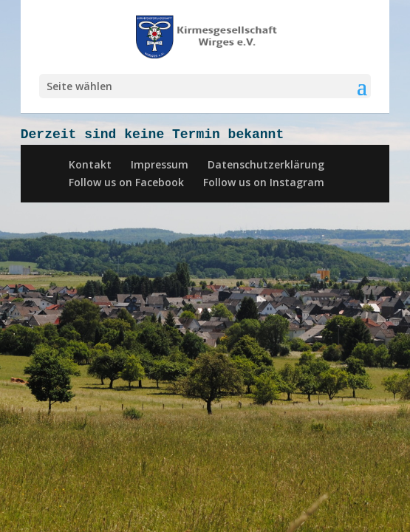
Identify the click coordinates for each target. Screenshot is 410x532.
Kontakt (90, 164)
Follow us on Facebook (126, 182)
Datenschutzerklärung (266, 164)
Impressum (160, 164)
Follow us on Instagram (264, 182)
